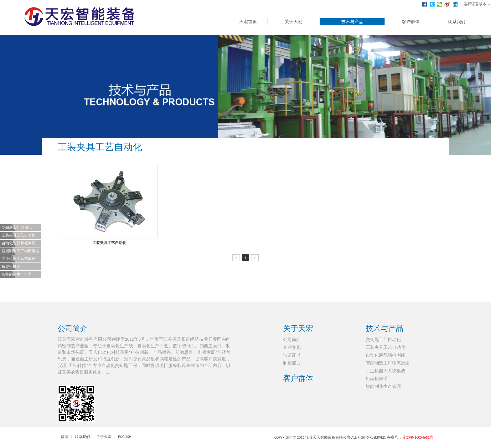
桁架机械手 (11, 267)
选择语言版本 (477, 4)
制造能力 (292, 363)
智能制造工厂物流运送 (20, 251)
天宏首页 (248, 22)
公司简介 (73, 328)
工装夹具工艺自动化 (18, 235)
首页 (65, 437)
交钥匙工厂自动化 (17, 227)
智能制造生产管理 (17, 274)
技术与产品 (352, 22)
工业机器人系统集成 (18, 259)
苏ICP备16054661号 (418, 437)
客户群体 (411, 22)
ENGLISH (125, 437)
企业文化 (292, 347)
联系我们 (457, 22)
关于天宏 (293, 22)
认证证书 (292, 355)
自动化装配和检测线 (18, 243)
